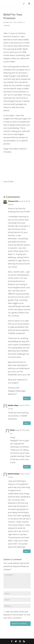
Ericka (7, 22)
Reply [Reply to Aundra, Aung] (26, 423)
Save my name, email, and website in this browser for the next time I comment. (17, 615)
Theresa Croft (13, 201)
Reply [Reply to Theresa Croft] (26, 398)
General (20, 22)
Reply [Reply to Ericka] (26, 467)
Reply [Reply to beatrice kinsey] (26, 551)
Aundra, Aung (13, 405)
